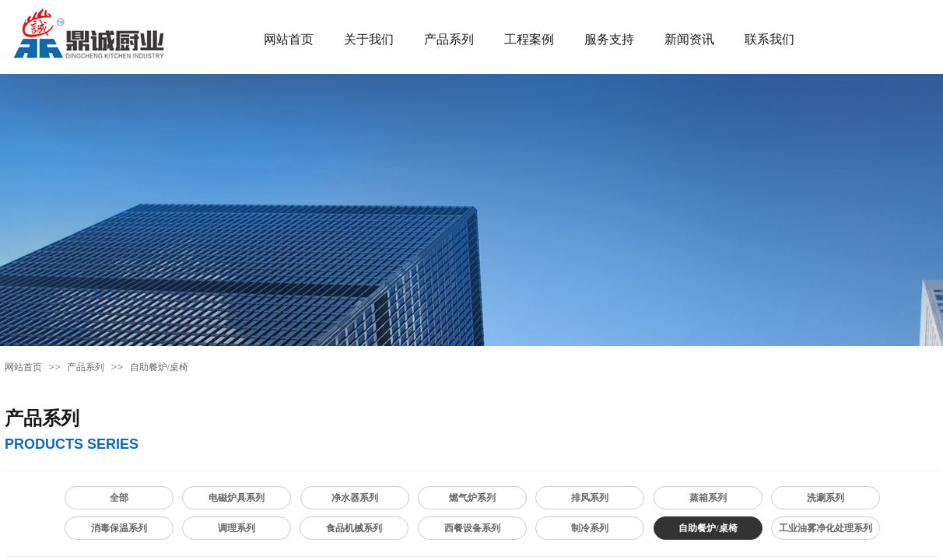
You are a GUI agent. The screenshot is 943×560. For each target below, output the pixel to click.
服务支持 (609, 39)
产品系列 (449, 39)
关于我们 (369, 39)
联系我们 (769, 39)
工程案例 (529, 39)
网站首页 (289, 39)
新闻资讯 (689, 39)
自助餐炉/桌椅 (159, 367)
